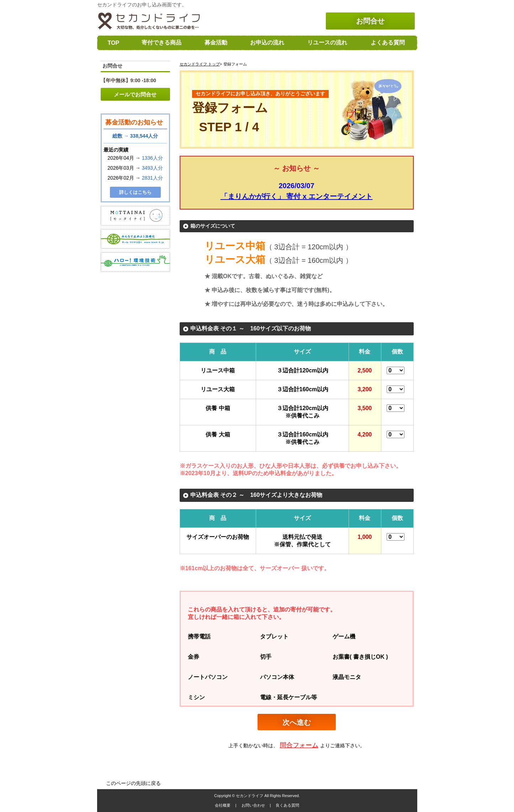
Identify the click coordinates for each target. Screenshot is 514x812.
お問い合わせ (254, 805)
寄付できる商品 (161, 43)
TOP (114, 43)
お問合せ (370, 21)
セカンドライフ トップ (200, 64)
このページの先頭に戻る (133, 783)
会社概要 (223, 805)
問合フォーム (299, 745)
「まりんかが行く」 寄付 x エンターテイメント (297, 196)
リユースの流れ (327, 43)
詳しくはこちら (135, 192)
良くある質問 (287, 805)
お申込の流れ (267, 43)
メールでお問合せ (135, 94)
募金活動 (216, 43)
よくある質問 (388, 43)
